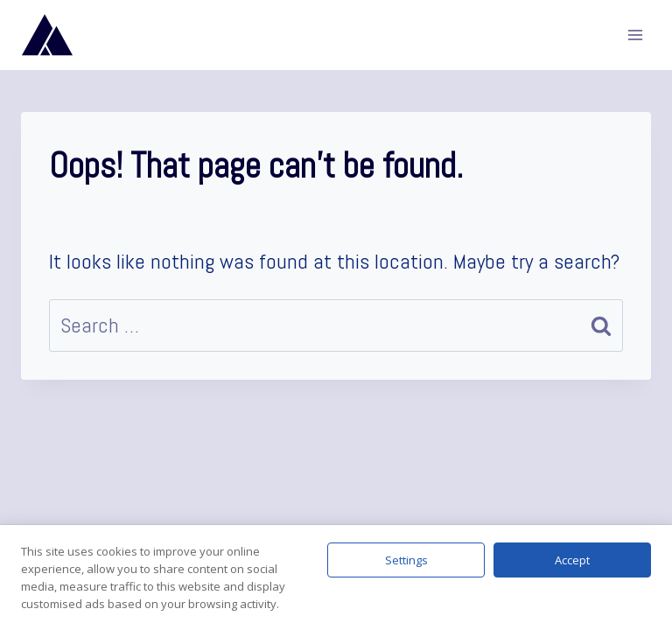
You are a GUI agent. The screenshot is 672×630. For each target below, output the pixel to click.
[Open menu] (635, 35)
